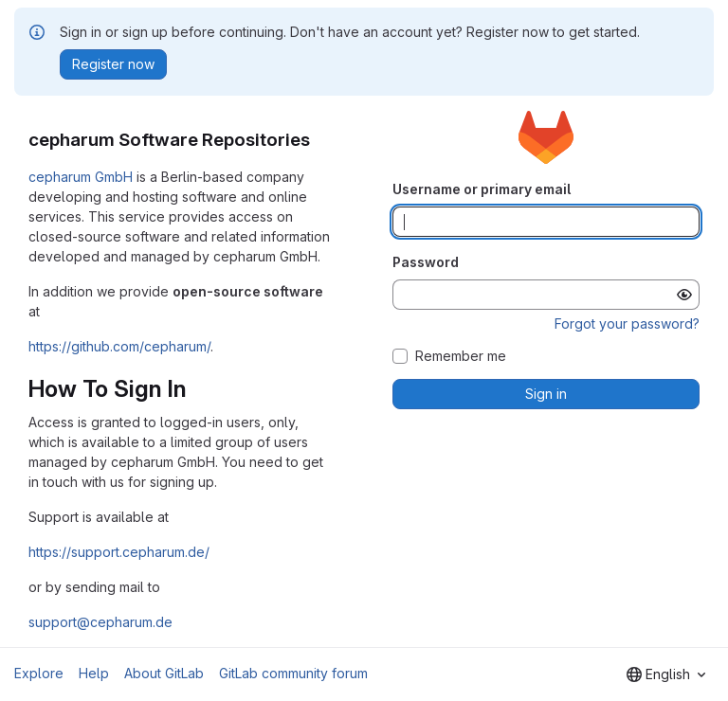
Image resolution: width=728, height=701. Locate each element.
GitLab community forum (293, 673)
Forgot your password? (627, 324)
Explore (39, 673)
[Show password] (684, 295)
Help (94, 673)
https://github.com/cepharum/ (119, 346)
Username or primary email (482, 189)
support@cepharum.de (100, 622)
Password (426, 262)
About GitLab (164, 673)
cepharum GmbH (81, 177)
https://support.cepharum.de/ (119, 552)
